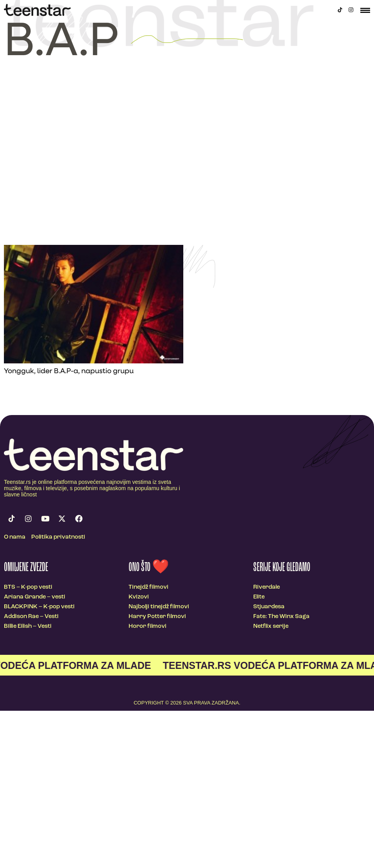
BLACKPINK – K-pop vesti (39, 607)
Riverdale (267, 587)
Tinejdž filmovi (149, 587)
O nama (15, 537)
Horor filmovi (148, 626)
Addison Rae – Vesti (31, 617)
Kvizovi (139, 597)
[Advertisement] (73, 168)
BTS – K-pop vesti (28, 587)
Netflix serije (271, 626)
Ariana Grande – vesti (35, 597)
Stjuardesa (269, 607)
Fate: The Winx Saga (281, 617)
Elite (259, 597)
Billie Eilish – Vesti (28, 626)
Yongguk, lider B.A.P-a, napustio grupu (69, 371)
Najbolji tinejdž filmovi (159, 607)
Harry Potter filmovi (157, 617)
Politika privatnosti (58, 537)
